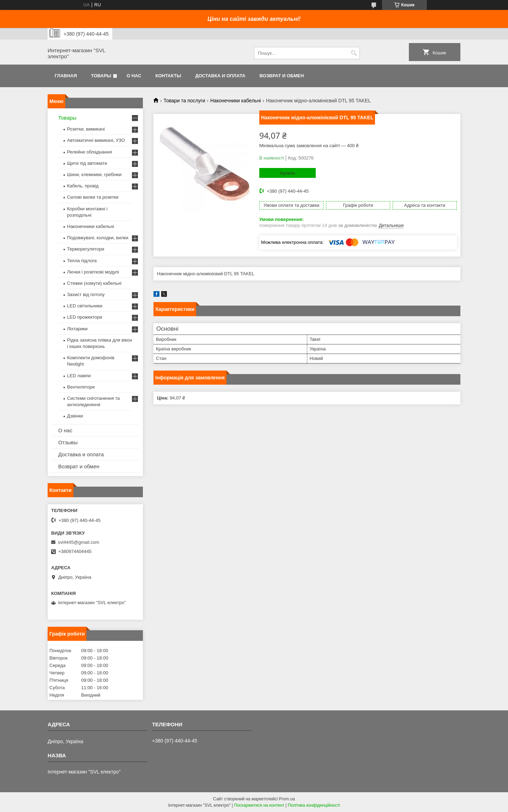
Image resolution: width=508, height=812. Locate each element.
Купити (288, 173)
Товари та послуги (184, 101)
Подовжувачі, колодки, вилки (98, 238)
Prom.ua (287, 799)
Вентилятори (81, 387)
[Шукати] (354, 53)
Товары (101, 76)
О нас (134, 76)
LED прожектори (85, 317)
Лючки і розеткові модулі (93, 272)
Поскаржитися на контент (259, 805)
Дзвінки (75, 416)
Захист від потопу (86, 294)
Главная (66, 76)
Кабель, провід (83, 186)
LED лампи (79, 376)
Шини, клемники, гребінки (94, 175)
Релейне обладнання (89, 152)
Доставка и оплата (220, 76)
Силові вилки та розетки (93, 197)
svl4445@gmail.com (78, 542)
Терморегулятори (86, 249)
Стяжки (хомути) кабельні (94, 283)
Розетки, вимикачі (86, 129)
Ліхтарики (77, 329)
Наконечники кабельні (235, 101)
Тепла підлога (82, 261)
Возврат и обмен (282, 76)
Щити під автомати (87, 163)
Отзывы (68, 442)
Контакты (168, 76)
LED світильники (85, 306)
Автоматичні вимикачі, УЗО (96, 140)
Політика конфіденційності (314, 805)
